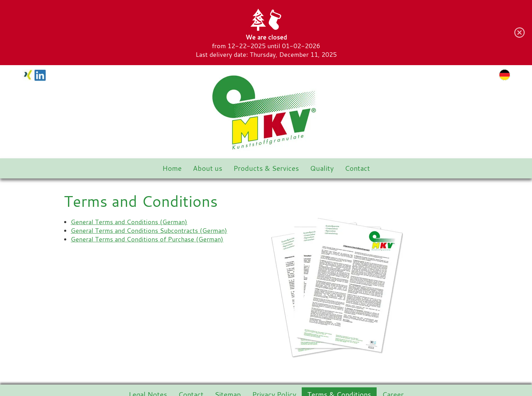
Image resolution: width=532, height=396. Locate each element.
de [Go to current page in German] (505, 75)
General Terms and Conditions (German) (129, 222)
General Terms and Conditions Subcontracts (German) (149, 231)
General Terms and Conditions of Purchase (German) (147, 239)
